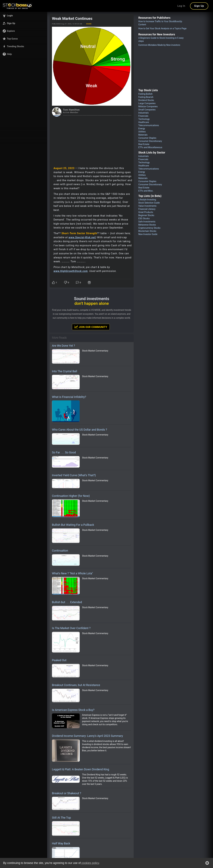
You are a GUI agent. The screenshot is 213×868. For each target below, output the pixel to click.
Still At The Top (61, 818)
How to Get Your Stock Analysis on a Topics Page (162, 28)
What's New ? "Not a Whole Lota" (72, 573)
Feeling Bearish (146, 97)
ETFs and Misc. (146, 191)
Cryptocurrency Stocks (149, 228)
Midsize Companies (148, 106)
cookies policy (90, 863)
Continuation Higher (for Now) (71, 496)
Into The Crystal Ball (65, 371)
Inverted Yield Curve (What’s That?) (74, 475)
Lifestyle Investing (147, 200)
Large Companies (147, 103)
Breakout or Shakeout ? (67, 793)
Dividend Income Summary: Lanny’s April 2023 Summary (87, 736)
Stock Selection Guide (149, 203)
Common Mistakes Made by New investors (159, 45)
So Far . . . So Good (64, 452)
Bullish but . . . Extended (67, 602)
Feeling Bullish (145, 94)
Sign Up (199, 6)
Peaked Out (59, 660)
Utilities (142, 132)
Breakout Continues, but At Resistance (76, 685)
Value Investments (147, 206)
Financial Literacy (147, 209)
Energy (142, 128)
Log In (181, 6)
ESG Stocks (144, 218)
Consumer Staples (147, 138)
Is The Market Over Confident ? (71, 628)
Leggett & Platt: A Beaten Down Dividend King (81, 769)
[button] (24, 16)
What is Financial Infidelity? (69, 397)
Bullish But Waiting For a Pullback (73, 525)
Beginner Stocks (146, 215)
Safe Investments (147, 222)
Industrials (143, 113)
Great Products (146, 212)
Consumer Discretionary (150, 141)
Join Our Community (91, 327)
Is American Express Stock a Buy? (73, 710)
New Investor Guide (148, 234)
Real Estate (144, 144)
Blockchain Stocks (147, 231)
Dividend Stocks (146, 100)
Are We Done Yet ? (63, 346)
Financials (143, 116)
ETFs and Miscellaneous (150, 147)
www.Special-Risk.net (82, 237)
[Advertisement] (92, 140)
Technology (144, 119)
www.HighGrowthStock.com (71, 271)
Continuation (60, 551)
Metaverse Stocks (147, 225)
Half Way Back (61, 843)
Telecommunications (149, 125)
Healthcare (144, 122)
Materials (143, 135)
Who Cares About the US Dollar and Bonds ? (80, 430)
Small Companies (147, 110)
